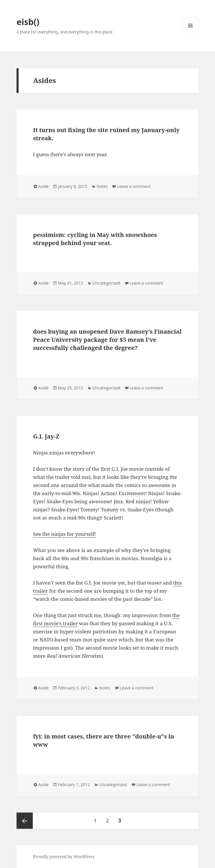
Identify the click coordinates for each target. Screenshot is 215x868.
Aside (44, 186)
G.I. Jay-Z (46, 436)
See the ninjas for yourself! (65, 534)
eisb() (28, 22)
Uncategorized (106, 283)
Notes (102, 186)
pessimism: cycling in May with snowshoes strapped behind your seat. (95, 239)
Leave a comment (134, 186)
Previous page (25, 821)
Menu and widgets (190, 34)
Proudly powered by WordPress (64, 857)
